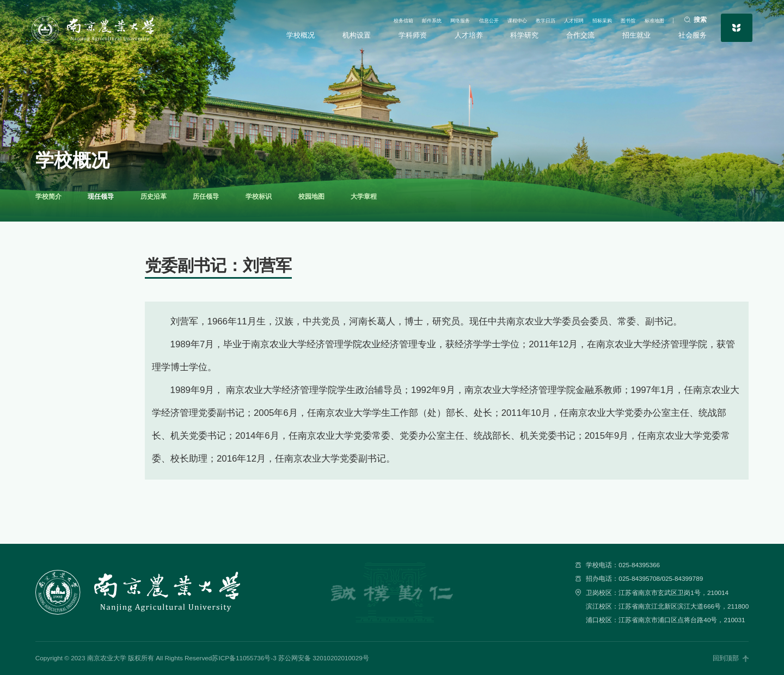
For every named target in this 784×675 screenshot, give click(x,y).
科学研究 (524, 35)
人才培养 (469, 35)
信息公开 (433, 19)
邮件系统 (358, 19)
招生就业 (634, 35)
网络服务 (396, 19)
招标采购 (581, 19)
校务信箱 (321, 19)
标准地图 (649, 19)
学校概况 (305, 35)
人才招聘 (544, 19)
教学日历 (507, 19)
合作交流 (579, 35)
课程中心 (470, 19)
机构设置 (359, 35)
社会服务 (688, 35)
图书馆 (615, 19)
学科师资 (414, 35)
